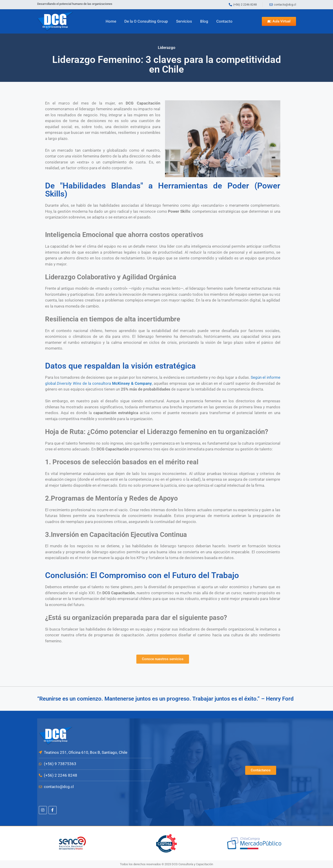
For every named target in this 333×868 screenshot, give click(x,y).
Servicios (184, 21)
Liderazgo (167, 46)
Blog (204, 21)
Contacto (224, 21)
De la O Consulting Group (146, 21)
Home (111, 21)
